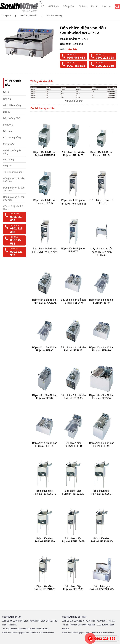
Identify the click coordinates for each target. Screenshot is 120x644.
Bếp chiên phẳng (12, 138)
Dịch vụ (83, 7)
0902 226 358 (105, 58)
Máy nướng (9, 144)
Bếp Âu (7, 99)
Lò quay (7, 165)
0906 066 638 (76, 58)
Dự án (95, 7)
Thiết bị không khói (13, 172)
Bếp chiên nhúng (54, 16)
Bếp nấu (7, 131)
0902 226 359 (105, 66)
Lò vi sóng (8, 159)
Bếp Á (6, 92)
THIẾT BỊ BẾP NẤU (29, 16)
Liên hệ (106, 7)
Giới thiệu (54, 7)
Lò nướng (8, 125)
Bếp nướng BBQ (12, 118)
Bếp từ (7, 112)
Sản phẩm (69, 7)
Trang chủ (38, 7)
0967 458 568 (76, 66)
